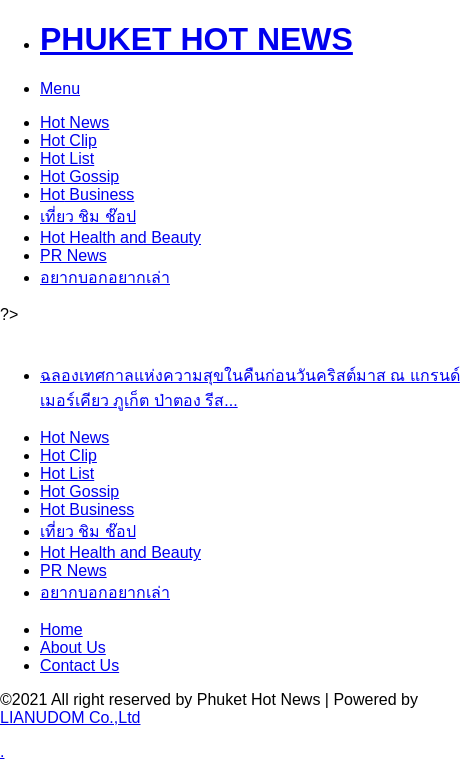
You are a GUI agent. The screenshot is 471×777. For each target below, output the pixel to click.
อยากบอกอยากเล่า (105, 277)
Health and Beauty (120, 237)
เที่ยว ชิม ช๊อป (88, 216)
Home (61, 629)
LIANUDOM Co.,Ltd (70, 717)
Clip (68, 140)
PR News (73, 255)
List (67, 158)
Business (87, 194)
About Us (73, 647)
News (74, 122)
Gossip (79, 176)
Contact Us (79, 665)
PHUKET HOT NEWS (196, 39)
